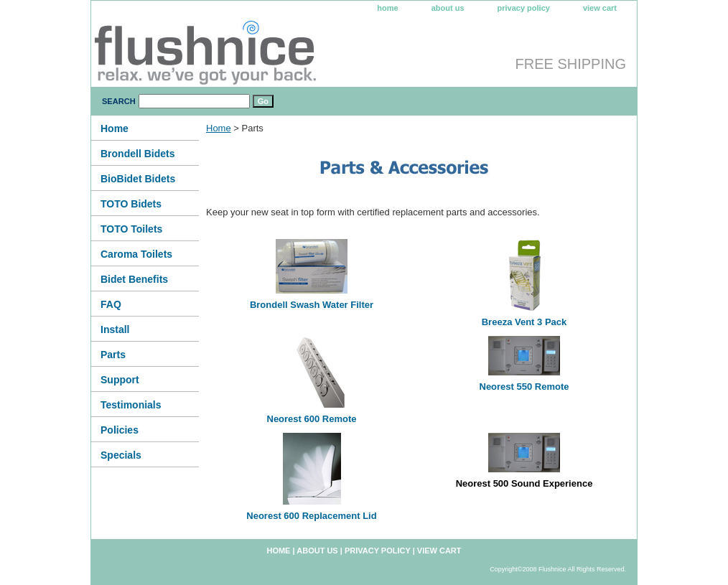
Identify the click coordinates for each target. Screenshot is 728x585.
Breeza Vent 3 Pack (524, 322)
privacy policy (524, 8)
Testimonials (131, 405)
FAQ (111, 304)
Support (120, 380)
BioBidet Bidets (138, 179)
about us (448, 8)
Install (115, 329)
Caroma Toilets (136, 254)
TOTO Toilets (131, 229)
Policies (120, 430)
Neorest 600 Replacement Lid (311, 516)
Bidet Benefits (134, 279)
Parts (113, 355)
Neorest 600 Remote (312, 419)
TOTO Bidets (131, 204)
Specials (121, 455)
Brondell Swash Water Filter (312, 305)
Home (219, 128)
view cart (600, 8)
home (387, 8)
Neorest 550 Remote (524, 387)
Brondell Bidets (137, 154)
